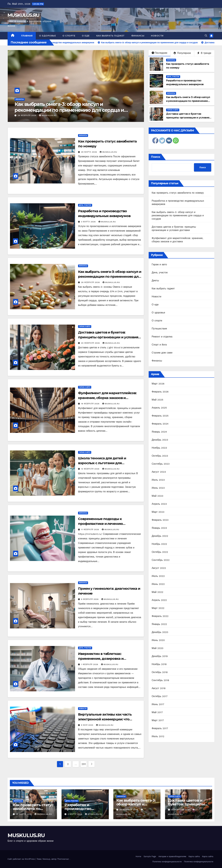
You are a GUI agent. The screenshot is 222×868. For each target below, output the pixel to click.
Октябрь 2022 (160, 552)
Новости (157, 36)
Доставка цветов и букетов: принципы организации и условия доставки (188, 118)
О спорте (69, 36)
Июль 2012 (158, 736)
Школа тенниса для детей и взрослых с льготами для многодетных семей (102, 463)
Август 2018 (159, 688)
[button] (206, 36)
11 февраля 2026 (90, 530)
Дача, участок (21, 99)
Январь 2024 (159, 432)
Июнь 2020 (158, 640)
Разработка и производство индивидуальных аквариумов (70, 107)
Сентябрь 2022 (161, 560)
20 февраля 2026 (91, 343)
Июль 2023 (158, 480)
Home (138, 856)
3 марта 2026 (25, 115)
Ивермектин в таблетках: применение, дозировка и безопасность (101, 659)
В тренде (204, 53)
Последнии (159, 53)
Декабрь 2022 (160, 536)
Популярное (182, 53)
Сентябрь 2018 (160, 680)
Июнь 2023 (158, 488)
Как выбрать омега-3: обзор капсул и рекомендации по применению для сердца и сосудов (188, 101)
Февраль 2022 (160, 616)
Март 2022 (158, 608)
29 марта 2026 (89, 152)
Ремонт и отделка (162, 337)
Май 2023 (157, 496)
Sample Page (150, 856)
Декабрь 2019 (160, 656)
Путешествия (159, 329)
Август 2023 (159, 472)
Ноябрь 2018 (159, 664)
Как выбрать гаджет (110, 36)
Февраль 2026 (160, 392)
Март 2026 (158, 384)
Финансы (138, 36)
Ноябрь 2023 (159, 448)
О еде (86, 36)
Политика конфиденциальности (167, 862)
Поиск (156, 157)
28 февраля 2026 (91, 282)
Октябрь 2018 (160, 672)
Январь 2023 (159, 528)
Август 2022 (159, 568)
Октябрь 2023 (160, 456)
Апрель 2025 (159, 408)
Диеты (155, 280)
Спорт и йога (159, 345)
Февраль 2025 (160, 416)
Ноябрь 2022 (159, 544)
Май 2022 (157, 592)
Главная (27, 36)
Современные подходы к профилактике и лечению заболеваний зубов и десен (102, 524)
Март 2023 (158, 512)
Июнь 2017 (158, 704)
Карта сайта (194, 856)
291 (84, 764)
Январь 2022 (159, 624)
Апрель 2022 (159, 600)
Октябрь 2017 (160, 696)
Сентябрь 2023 (161, 464)
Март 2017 (158, 720)
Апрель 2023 (159, 504)
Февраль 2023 (160, 520)
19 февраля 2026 (91, 404)
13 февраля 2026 (91, 469)
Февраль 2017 (160, 728)
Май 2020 (158, 648)
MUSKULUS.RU (23, 15)
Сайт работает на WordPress (22, 859)
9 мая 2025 (88, 725)
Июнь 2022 (158, 584)
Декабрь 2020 (160, 632)
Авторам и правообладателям (172, 856)
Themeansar (63, 859)
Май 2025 (157, 400)
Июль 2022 (158, 576)
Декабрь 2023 (160, 440)
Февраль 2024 (160, 424)
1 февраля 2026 (90, 664)
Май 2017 (157, 712)
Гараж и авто (173, 110)
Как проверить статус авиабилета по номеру (178, 193)
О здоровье (47, 36)
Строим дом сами (162, 353)
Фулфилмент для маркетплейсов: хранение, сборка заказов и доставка (107, 398)
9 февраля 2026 (90, 599)
